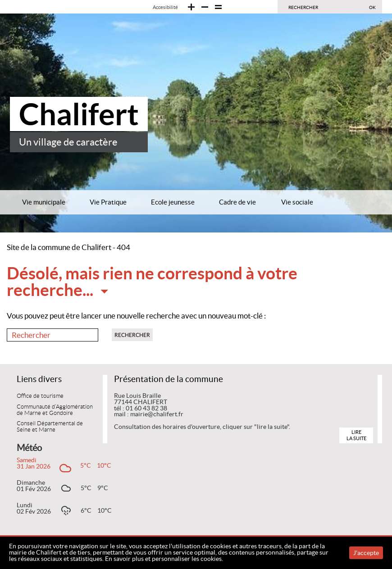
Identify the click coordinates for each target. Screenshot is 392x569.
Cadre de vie (237, 202)
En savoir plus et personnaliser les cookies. (164, 559)
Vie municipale (44, 202)
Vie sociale (297, 202)
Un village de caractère (68, 142)
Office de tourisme (40, 396)
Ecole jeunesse (173, 202)
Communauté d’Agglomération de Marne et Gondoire (55, 410)
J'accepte (366, 553)
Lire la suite (356, 435)
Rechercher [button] (132, 335)
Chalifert (79, 114)
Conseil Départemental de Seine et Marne (50, 427)
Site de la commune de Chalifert (59, 247)
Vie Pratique (108, 202)
